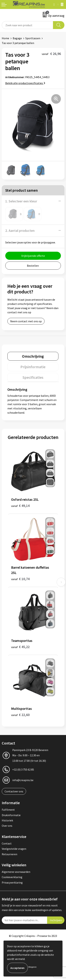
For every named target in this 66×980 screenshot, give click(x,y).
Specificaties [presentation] (33, 377)
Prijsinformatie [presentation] (33, 367)
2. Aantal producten (20, 230)
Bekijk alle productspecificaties (25, 83)
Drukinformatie (11, 815)
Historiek (7, 820)
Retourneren (10, 854)
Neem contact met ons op (26, 321)
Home (5, 38)
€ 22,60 (20, 715)
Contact (7, 843)
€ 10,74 (20, 579)
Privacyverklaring (12, 882)
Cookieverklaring (12, 877)
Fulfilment (8, 810)
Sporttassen (33, 38)
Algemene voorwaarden (16, 872)
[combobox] (27, 25)
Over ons (7, 826)
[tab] (33, 356)
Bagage (17, 38)
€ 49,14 (20, 506)
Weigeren (32, 967)
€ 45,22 (20, 647)
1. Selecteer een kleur (21, 201)
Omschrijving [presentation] (33, 356)
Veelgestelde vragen (14, 849)
